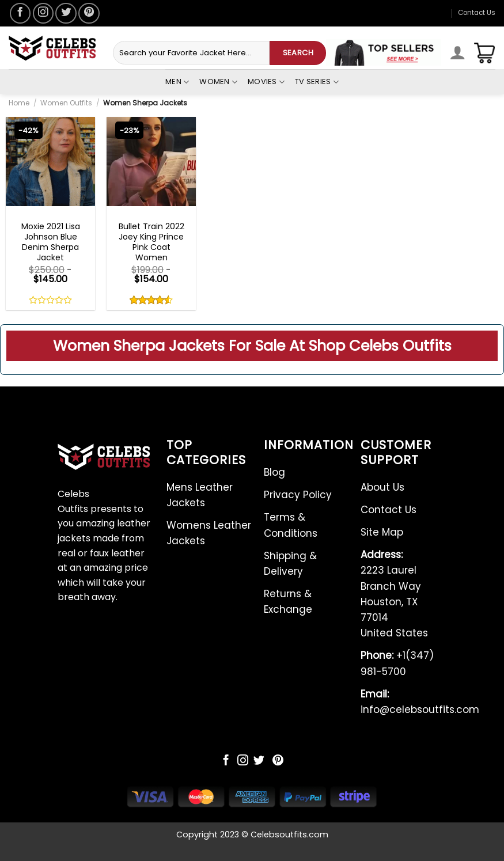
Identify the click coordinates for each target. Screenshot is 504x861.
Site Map (382, 532)
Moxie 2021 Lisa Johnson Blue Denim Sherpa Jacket (51, 242)
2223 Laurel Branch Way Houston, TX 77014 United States (394, 594)
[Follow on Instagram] (43, 13)
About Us (382, 487)
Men (177, 82)
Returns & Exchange (288, 602)
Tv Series (317, 82)
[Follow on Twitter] (66, 13)
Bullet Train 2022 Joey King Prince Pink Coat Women (151, 242)
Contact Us (477, 13)
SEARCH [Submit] (298, 53)
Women (218, 82)
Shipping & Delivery (290, 564)
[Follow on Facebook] (20, 13)
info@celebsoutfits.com (420, 702)
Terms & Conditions (291, 525)
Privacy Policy (298, 495)
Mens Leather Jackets (200, 495)
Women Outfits (66, 103)
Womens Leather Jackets (209, 533)
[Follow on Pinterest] (89, 13)
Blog (274, 472)
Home (19, 103)
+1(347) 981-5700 (397, 663)
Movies (266, 82)
